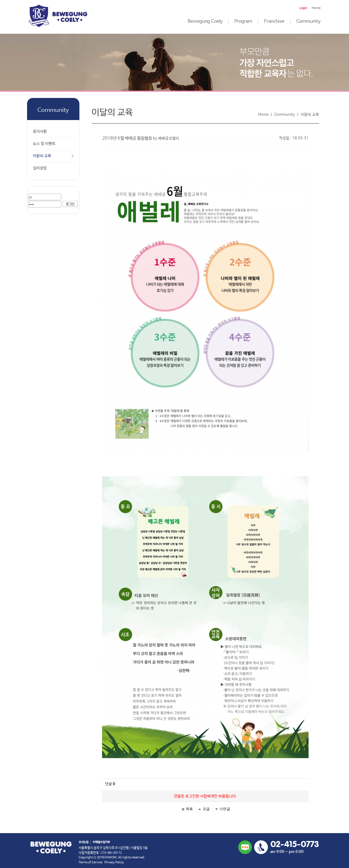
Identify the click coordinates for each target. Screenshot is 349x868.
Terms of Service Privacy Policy (101, 862)
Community (308, 22)
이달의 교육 (42, 156)
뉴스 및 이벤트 (44, 144)
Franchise (274, 22)
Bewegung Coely (205, 22)
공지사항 (40, 132)
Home (316, 8)
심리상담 (40, 168)
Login (303, 8)
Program (243, 22)
